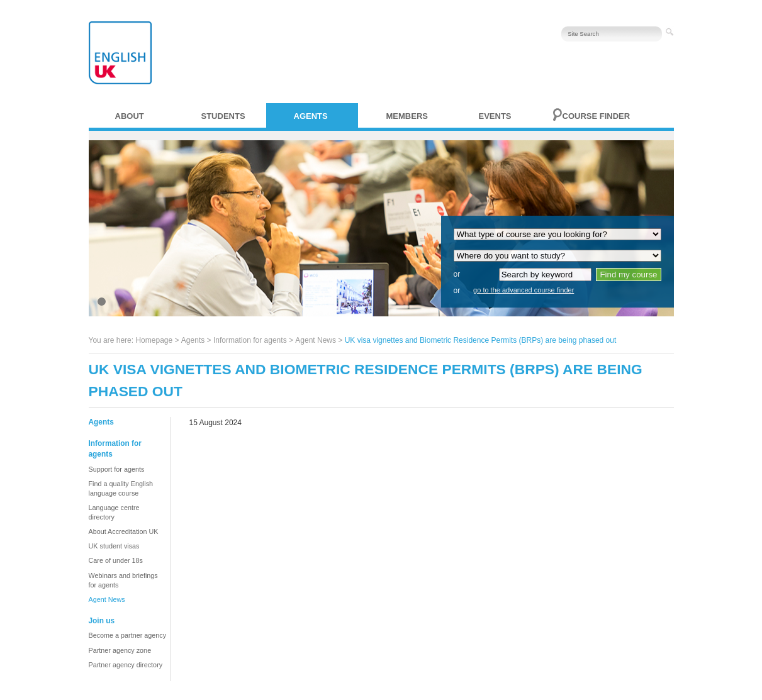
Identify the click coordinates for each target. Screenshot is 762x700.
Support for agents (117, 469)
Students (223, 116)
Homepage (154, 340)
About (130, 116)
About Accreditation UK (124, 531)
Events (495, 116)
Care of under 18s (116, 560)
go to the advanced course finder (524, 290)
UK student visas (114, 546)
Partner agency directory (126, 665)
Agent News (316, 340)
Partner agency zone (120, 650)
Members (407, 116)
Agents (311, 116)
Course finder (597, 116)
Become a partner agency (128, 635)
